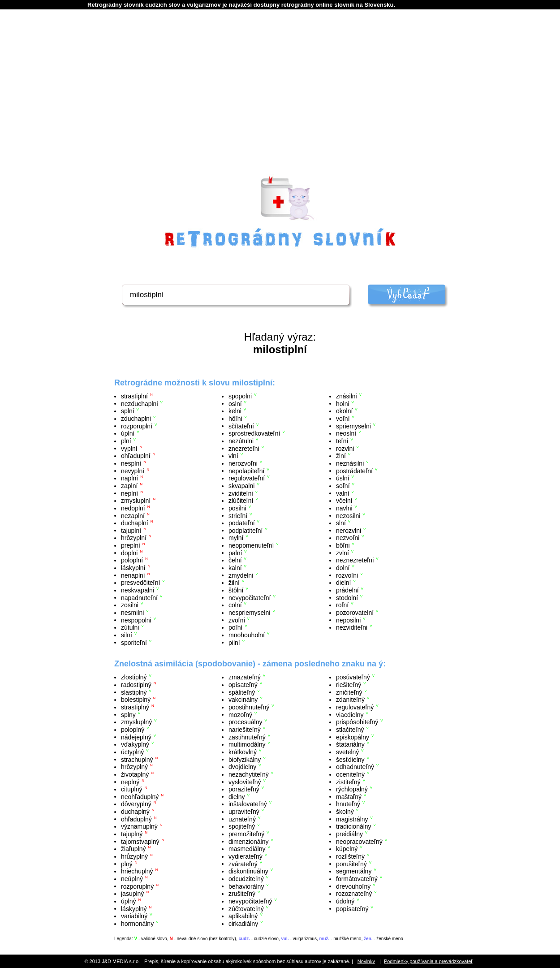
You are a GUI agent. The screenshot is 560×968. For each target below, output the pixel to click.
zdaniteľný (350, 700)
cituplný (131, 789)
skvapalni (241, 486)
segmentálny (354, 871)
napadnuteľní (139, 597)
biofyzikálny (245, 759)
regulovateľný (355, 707)
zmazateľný (245, 677)
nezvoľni (348, 538)
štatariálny (350, 744)
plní (126, 441)
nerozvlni (349, 530)
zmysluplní (136, 501)
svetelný (347, 752)
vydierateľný (246, 856)
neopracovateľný (359, 841)
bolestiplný (136, 700)
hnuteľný (348, 804)
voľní (343, 419)
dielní (343, 583)
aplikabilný (243, 916)
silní (127, 635)
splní (128, 411)
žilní (234, 583)
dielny (237, 796)
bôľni (343, 545)
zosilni (130, 605)
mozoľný (240, 714)
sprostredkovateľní (254, 433)
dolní (343, 568)
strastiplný (135, 707)
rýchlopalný (352, 789)
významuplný (139, 826)
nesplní (131, 463)
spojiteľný (242, 826)
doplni (129, 553)
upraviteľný (244, 812)
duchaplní (135, 523)
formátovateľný (357, 879)
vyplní (129, 448)
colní (235, 605)
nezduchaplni (140, 403)
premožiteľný (246, 834)
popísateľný (352, 908)
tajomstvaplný (140, 841)
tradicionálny (354, 826)
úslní (343, 478)
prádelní (347, 590)
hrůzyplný (134, 856)
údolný (345, 901)
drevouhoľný (353, 886)
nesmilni (132, 613)
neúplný (132, 879)
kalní (235, 568)
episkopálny (353, 737)
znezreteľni (244, 448)
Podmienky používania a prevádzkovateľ (428, 961)
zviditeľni (241, 493)
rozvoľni (347, 575)
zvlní (342, 553)
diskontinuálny (248, 871)
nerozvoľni (243, 463)
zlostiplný (134, 677)
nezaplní (133, 515)
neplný (130, 782)
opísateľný (243, 685)
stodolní (347, 597)
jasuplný (132, 894)
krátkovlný (243, 752)
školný (345, 812)
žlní (341, 456)
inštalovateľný (248, 804)
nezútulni (241, 441)
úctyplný (132, 752)
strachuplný (137, 759)
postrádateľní (354, 471)
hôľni (235, 419)
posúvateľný (353, 677)
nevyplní (133, 471)
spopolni (240, 396)
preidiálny (349, 834)
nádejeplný (136, 737)
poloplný (133, 730)
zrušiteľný (242, 894)
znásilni (347, 396)
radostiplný (136, 685)
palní (235, 553)
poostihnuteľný (249, 707)
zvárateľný (243, 864)
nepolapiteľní (246, 471)
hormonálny (137, 924)
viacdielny (350, 714)
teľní (342, 441)
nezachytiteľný (249, 774)
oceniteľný (350, 774)
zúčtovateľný (246, 908)
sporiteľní (134, 642)
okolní (344, 411)
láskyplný (134, 908)
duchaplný (135, 812)
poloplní (132, 560)
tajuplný (132, 834)
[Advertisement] (280, 104)
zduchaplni (136, 419)
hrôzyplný (134, 767)
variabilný (134, 916)
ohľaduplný (136, 819)
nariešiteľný (245, 730)
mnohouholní (247, 635)
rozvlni (345, 448)
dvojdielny (242, 767)
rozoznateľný (354, 894)
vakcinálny (243, 700)
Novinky (366, 961)
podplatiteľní (246, 530)
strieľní (238, 515)
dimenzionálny (249, 841)
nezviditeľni (352, 627)
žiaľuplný (133, 849)
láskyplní (133, 568)
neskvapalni (138, 590)
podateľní (242, 523)
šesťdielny (350, 759)
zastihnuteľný (247, 737)
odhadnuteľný (355, 767)
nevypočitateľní (250, 597)
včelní (344, 501)
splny (128, 714)
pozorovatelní (355, 613)
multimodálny (247, 744)
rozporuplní (137, 426)
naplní (129, 478)
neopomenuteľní (251, 545)
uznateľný (242, 819)
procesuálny (246, 722)
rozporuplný (137, 886)
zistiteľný (348, 782)
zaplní (129, 486)
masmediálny (247, 849)
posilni (237, 508)
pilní (234, 642)
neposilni (348, 620)
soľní (343, 486)
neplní (129, 493)
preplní (131, 545)
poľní (235, 627)
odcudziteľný (246, 879)
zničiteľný (349, 692)
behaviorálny (246, 886)
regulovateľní (247, 478)
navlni (344, 508)
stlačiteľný (350, 730)
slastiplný (134, 692)
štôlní (236, 590)
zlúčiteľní (241, 501)
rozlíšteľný (350, 856)
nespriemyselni (249, 613)
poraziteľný (244, 789)
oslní (235, 403)
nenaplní (133, 575)
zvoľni (237, 620)
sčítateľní (241, 426)
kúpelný (347, 849)
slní (341, 523)
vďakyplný (135, 744)
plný (127, 864)
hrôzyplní (134, 538)
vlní (233, 456)
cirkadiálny (243, 924)
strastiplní (134, 396)
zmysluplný (136, 722)
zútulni (130, 627)
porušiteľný (351, 864)
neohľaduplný (140, 796)
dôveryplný (136, 804)
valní (343, 493)
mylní (236, 538)
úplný (128, 901)
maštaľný (349, 796)
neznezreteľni (355, 560)
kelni (235, 411)
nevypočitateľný (250, 901)
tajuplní (131, 530)
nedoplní (133, 508)
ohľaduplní (136, 456)
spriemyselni (353, 426)
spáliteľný (242, 692)
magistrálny (352, 819)
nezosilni (348, 515)
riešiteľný (349, 685)
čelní (235, 560)
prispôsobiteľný (357, 722)
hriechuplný (137, 871)
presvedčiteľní (140, 583)
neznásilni (350, 463)
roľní (342, 605)
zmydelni (241, 575)
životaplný (135, 774)
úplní (128, 433)
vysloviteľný (245, 782)
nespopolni (136, 620)
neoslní (346, 433)
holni (343, 403)
